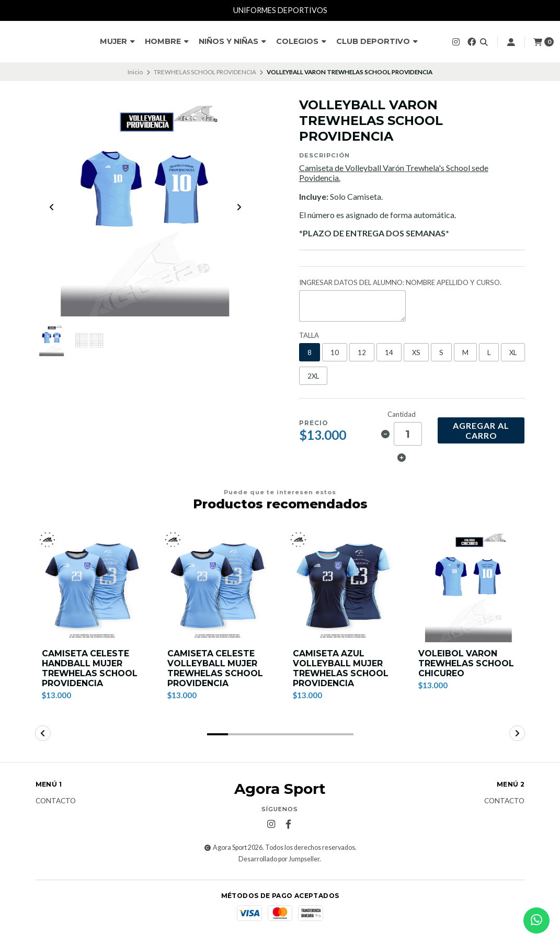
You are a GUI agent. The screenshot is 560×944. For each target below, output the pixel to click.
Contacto (56, 802)
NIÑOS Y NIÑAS (232, 41)
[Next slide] (239, 208)
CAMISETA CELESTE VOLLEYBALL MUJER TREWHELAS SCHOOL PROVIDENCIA (216, 669)
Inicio (135, 72)
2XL (313, 376)
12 (362, 352)
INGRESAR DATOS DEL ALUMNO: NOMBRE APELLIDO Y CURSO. (400, 283)
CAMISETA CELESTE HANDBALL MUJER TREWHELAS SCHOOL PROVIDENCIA (90, 669)
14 (389, 352)
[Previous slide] (52, 208)
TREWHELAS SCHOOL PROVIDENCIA (205, 72)
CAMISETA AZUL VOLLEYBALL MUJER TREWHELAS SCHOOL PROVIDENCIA (341, 669)
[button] (218, 735)
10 (335, 352)
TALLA (309, 335)
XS (416, 352)
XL (513, 352)
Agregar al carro (481, 430)
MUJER (117, 41)
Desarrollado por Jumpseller (279, 859)
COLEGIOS (301, 41)
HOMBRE (167, 41)
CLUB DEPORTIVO (377, 41)
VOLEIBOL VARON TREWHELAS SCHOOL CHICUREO (467, 663)
